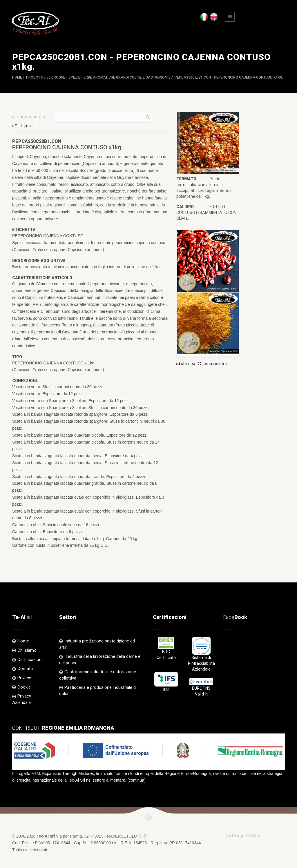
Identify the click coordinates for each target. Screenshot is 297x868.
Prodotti (35, 77)
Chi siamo (27, 650)
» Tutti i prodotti (24, 126)
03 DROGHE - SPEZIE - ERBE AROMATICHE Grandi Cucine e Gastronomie (108, 77)
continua (136, 780)
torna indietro (212, 364)
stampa (186, 364)
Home (17, 77)
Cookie (24, 687)
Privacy (24, 678)
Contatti (25, 669)
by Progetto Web (243, 836)
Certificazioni (30, 660)
